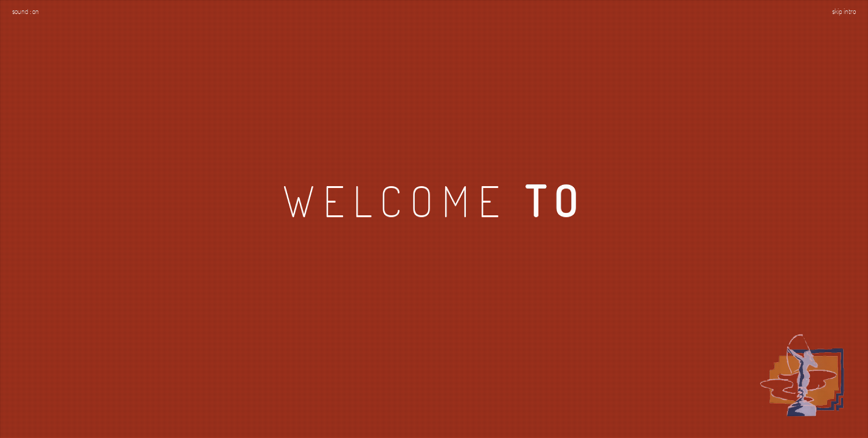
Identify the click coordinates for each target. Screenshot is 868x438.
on (36, 11)
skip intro (844, 11)
